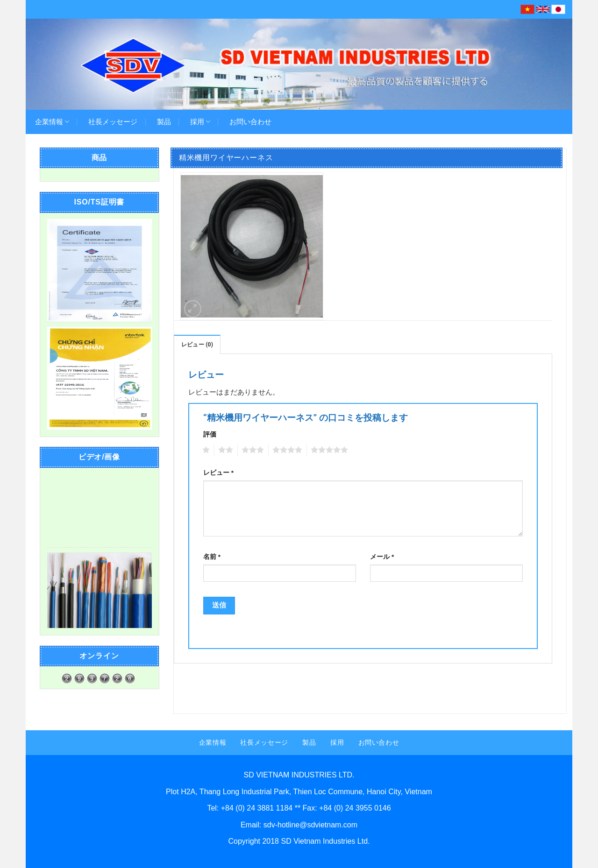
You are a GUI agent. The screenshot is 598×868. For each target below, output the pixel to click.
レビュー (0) (197, 345)
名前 (212, 557)
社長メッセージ (113, 122)
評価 (210, 434)
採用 (200, 122)
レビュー (218, 473)
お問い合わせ (250, 122)
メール (382, 557)
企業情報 (52, 122)
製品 (164, 122)
